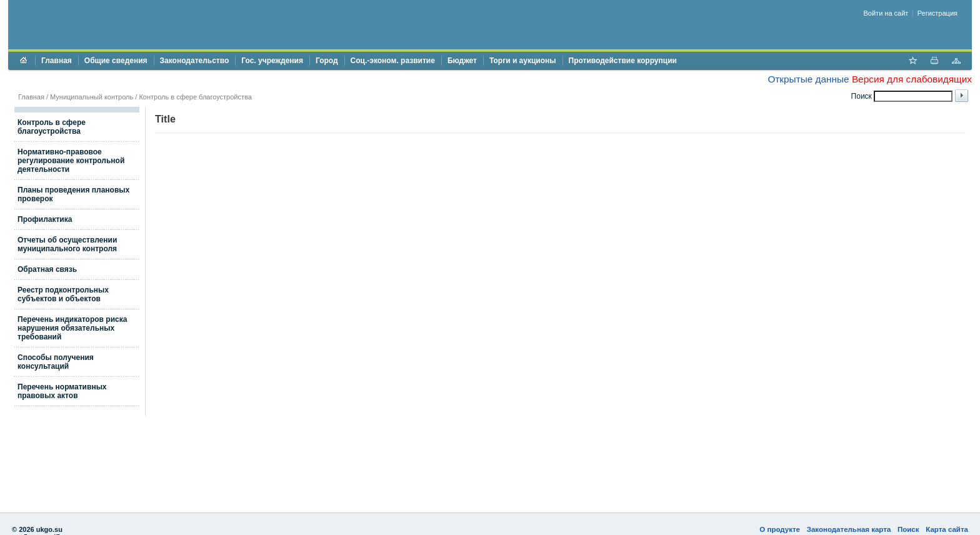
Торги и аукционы (523, 61)
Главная (57, 61)
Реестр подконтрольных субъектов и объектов (63, 294)
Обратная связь (47, 269)
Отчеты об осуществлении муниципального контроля (67, 244)
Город (327, 61)
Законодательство (195, 61)
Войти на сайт (886, 13)
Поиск (908, 529)
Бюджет (462, 61)
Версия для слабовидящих (912, 79)
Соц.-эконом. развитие (393, 61)
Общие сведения (116, 61)
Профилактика (45, 219)
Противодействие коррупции (623, 61)
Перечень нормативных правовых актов (62, 391)
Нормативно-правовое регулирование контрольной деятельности (71, 161)
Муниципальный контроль (92, 97)
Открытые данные (808, 79)
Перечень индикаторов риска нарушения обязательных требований (72, 328)
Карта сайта (947, 529)
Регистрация (937, 13)
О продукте (780, 529)
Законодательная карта (849, 529)
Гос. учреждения (272, 61)
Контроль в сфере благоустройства (195, 97)
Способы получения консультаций (56, 362)
